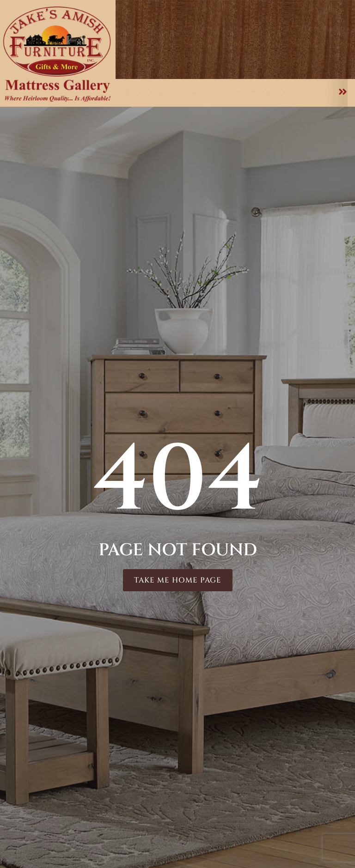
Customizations (266, 58)
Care (328, 58)
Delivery (293, 28)
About (240, 67)
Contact (311, 67)
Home (142, 58)
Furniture (193, 58)
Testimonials (285, 19)
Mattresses (165, 67)
